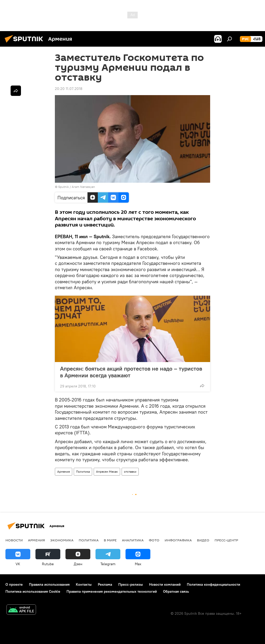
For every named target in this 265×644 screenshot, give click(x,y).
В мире (110, 540)
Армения (64, 472)
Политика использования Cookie (33, 591)
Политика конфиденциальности (214, 584)
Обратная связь (176, 591)
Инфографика (178, 540)
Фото (154, 540)
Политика (83, 472)
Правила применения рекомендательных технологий (112, 591)
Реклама (105, 584)
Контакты (84, 584)
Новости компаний (165, 584)
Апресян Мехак (107, 472)
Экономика (62, 540)
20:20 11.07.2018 (69, 89)
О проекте (14, 584)
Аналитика (133, 540)
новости (14, 540)
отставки (130, 472)
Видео (203, 540)
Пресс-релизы (131, 584)
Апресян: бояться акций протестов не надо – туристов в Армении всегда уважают (131, 372)
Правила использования (49, 584)
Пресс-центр (226, 540)
